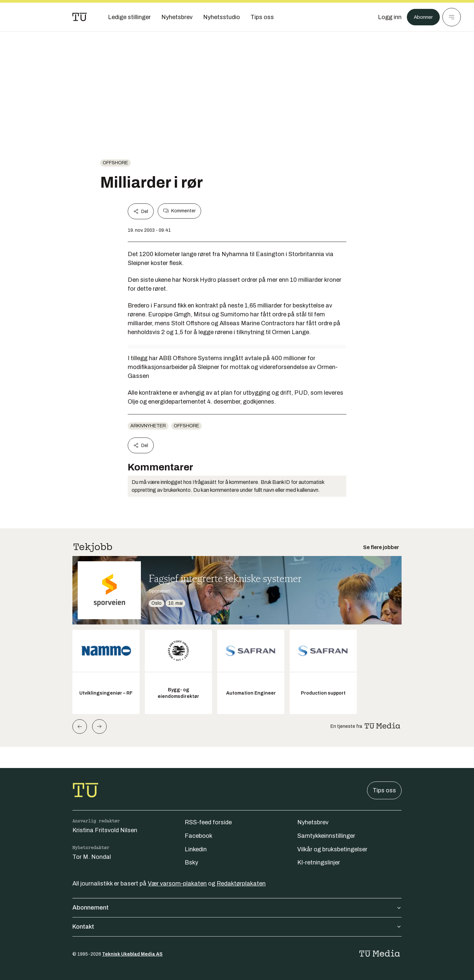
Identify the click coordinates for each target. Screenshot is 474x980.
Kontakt (237, 927)
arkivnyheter (148, 426)
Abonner (421, 17)
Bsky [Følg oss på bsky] (191, 862)
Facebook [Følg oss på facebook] (198, 836)
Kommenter (179, 211)
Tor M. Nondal (92, 857)
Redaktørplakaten (241, 884)
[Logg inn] (386, 17)
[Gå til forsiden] (80, 17)
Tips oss (384, 790)
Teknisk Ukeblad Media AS (132, 954)
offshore (115, 163)
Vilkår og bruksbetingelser (332, 849)
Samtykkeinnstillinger (326, 836)
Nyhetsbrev (313, 822)
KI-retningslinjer (319, 862)
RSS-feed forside (208, 822)
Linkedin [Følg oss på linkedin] (196, 849)
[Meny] (452, 17)
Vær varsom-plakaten (177, 884)
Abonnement (237, 908)
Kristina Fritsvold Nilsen (105, 830)
